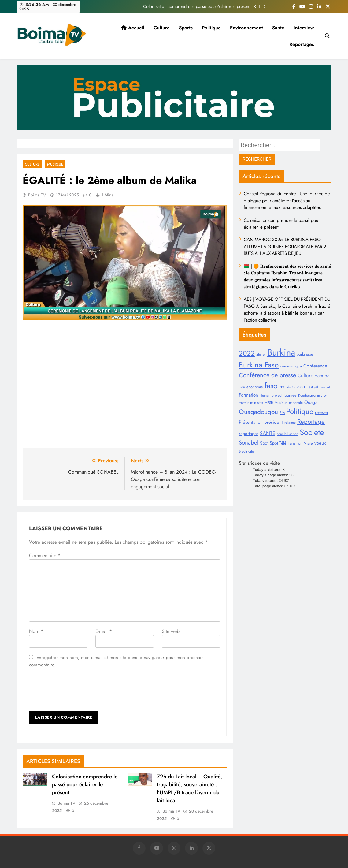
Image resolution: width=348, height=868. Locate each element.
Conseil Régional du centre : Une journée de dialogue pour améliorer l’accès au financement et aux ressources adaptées (287, 201)
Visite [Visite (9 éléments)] (308, 443)
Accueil (133, 28)
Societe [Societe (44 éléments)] (312, 432)
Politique (211, 28)
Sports (186, 28)
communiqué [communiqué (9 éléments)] (291, 366)
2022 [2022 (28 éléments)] (247, 353)
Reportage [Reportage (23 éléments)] (311, 422)
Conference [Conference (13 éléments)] (315, 366)
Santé (278, 28)
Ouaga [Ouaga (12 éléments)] (311, 402)
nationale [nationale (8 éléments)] (296, 402)
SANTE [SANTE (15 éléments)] (268, 433)
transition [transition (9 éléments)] (295, 443)
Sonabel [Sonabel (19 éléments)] (249, 443)
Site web (171, 631)
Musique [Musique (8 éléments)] (281, 402)
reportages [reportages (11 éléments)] (249, 434)
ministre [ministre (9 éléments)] (257, 402)
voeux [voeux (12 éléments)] (320, 443)
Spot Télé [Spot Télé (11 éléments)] (278, 443)
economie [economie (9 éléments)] (255, 387)
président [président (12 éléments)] (274, 422)
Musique (55, 164)
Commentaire (45, 555)
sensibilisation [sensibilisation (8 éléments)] (287, 434)
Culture (162, 28)
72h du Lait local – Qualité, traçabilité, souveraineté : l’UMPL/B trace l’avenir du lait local (190, 788)
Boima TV (37, 195)
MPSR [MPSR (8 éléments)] (269, 402)
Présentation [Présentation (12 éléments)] (251, 422)
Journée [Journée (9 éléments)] (290, 395)
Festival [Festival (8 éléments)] (312, 387)
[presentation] (76, 690)
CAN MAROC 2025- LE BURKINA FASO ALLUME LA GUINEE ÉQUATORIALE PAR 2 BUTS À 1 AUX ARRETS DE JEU (285, 246)
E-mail (104, 631)
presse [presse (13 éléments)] (321, 412)
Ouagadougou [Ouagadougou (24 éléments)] (258, 412)
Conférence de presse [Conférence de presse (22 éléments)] (267, 375)
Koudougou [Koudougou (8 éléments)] (307, 395)
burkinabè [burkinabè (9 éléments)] (305, 354)
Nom (36, 631)
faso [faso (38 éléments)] (271, 386)
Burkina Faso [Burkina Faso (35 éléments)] (259, 365)
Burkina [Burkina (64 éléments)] (281, 352)
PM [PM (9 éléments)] (282, 413)
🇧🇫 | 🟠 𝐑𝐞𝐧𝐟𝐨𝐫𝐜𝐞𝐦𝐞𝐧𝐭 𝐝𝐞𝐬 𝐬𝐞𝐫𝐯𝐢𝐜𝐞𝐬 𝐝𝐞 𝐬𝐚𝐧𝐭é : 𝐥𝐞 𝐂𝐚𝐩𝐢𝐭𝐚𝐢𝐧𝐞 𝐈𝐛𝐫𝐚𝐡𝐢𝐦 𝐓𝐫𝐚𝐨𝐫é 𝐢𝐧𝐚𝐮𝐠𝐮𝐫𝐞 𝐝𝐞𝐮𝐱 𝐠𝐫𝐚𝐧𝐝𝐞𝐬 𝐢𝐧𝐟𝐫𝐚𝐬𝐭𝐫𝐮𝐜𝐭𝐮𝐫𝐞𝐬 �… (287, 276)
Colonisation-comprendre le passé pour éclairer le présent (197, 6)
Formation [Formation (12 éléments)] (248, 395)
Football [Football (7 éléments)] (325, 387)
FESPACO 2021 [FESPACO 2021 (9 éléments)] (292, 387)
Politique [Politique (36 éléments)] (300, 411)
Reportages (302, 44)
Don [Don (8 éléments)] (242, 387)
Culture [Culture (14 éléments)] (305, 375)
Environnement (246, 28)
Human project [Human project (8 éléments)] (271, 395)
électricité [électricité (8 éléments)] (246, 451)
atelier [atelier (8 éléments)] (261, 354)
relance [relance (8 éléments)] (290, 422)
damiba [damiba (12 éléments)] (322, 376)
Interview (304, 28)
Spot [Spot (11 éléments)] (264, 443)
